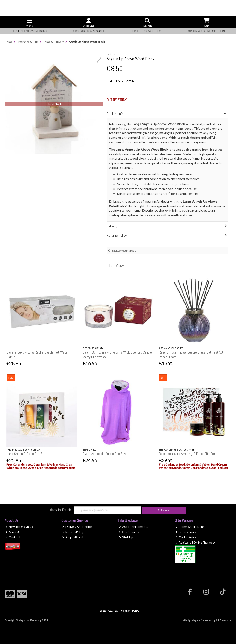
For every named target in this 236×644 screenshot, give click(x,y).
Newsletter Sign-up (19, 527)
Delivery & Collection (77, 527)
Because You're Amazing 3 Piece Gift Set (187, 454)
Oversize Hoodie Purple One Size (105, 454)
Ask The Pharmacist (133, 527)
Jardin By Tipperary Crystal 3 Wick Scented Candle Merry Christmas (117, 354)
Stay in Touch (61, 510)
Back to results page (124, 251)
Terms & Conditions (190, 527)
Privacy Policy (186, 532)
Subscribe (164, 510)
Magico (196, 620)
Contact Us (14, 537)
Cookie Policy (186, 537)
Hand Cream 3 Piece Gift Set (26, 454)
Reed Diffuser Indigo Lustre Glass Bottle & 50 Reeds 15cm (191, 354)
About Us (13, 532)
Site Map (126, 537)
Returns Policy (73, 532)
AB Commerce (224, 620)
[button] (99, 60)
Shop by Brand (73, 537)
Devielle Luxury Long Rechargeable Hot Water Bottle (38, 354)
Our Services (129, 532)
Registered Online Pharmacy (196, 543)
